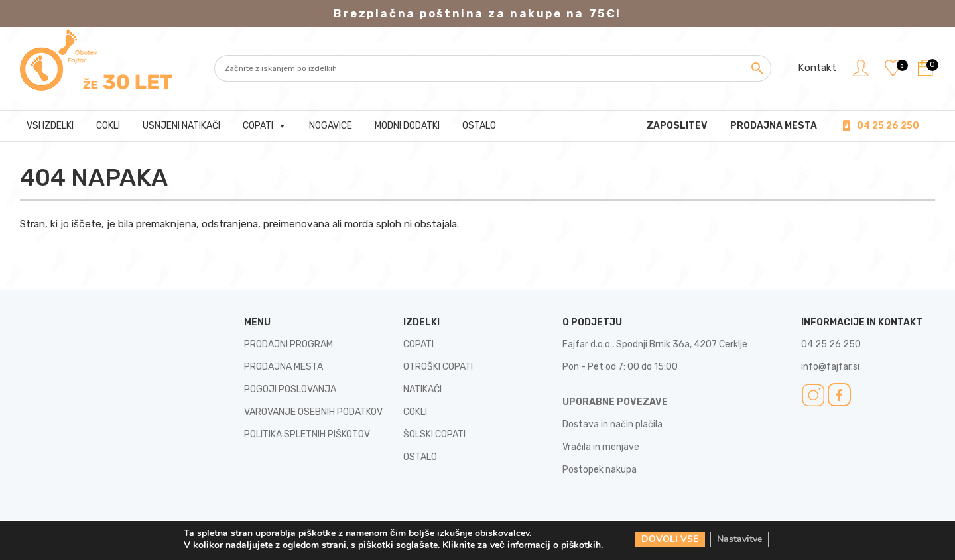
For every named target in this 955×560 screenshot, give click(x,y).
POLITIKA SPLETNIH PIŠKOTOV (307, 434)
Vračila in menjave (601, 447)
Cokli (108, 126)
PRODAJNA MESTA (774, 126)
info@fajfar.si (830, 367)
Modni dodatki (407, 126)
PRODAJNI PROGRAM (288, 344)
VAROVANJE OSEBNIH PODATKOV (313, 412)
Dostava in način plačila (612, 424)
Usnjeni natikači (181, 126)
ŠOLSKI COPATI (434, 434)
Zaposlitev (677, 126)
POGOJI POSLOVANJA (290, 389)
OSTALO (420, 457)
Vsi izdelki (50, 126)
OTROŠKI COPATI (438, 367)
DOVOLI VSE (670, 539)
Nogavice (331, 126)
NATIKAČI (422, 389)
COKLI (415, 412)
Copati (265, 126)
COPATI (418, 344)
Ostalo (479, 126)
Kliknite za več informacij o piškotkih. (523, 545)
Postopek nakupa (600, 470)
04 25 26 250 (888, 126)
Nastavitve (739, 539)
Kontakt (816, 68)
